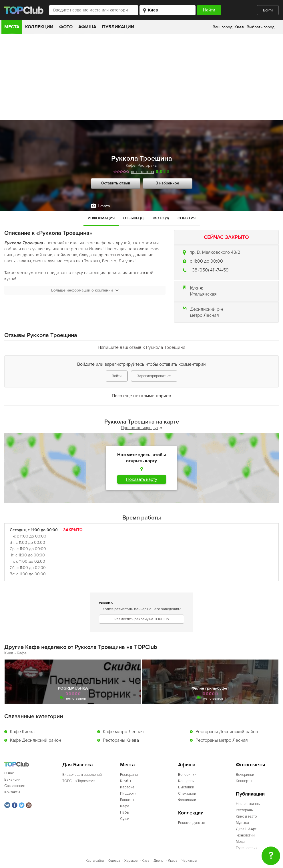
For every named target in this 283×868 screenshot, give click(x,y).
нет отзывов (143, 172)
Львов (173, 861)
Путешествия (247, 848)
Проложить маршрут (141, 428)
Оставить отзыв (116, 183)
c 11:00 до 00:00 (206, 261)
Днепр (159, 861)
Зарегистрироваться (154, 376)
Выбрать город (261, 27)
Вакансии (12, 780)
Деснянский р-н (207, 309)
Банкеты (127, 800)
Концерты (186, 781)
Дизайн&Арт (246, 829)
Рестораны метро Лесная (222, 740)
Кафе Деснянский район (36, 740)
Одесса (114, 861)
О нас (9, 773)
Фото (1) (161, 218)
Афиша (87, 27)
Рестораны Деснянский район (227, 732)
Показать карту (142, 479)
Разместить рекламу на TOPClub (141, 619)
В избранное (167, 183)
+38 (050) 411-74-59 (209, 270)
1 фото (104, 206)
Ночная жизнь (248, 804)
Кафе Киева (22, 732)
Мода (240, 842)
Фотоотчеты (251, 765)
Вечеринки (187, 775)
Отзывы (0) (134, 218)
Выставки (186, 787)
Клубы (125, 781)
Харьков (131, 861)
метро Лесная (205, 315)
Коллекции (39, 27)
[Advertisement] (141, 77)
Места (12, 27)
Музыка (242, 823)
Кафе (131, 165)
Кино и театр (246, 816)
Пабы (125, 812)
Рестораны (148, 165)
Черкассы (189, 861)
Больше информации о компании (85, 290)
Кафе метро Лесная (123, 732)
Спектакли (187, 794)
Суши (125, 819)
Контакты (12, 792)
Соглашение (15, 786)
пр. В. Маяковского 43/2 (215, 252)
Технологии (245, 835)
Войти (268, 10)
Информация (101, 218)
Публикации (118, 27)
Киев (146, 861)
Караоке (127, 787)
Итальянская (203, 294)
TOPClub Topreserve (78, 781)
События (187, 218)
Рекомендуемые (192, 823)
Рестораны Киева (121, 740)
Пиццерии (128, 794)
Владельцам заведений (82, 775)
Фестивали (187, 800)
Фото (66, 27)
